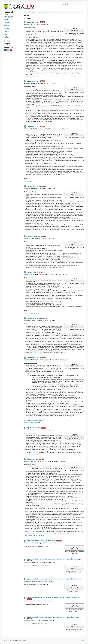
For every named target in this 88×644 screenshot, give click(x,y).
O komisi (6, 24)
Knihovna (6, 32)
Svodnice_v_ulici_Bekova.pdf (32, 313)
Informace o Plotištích (8, 18)
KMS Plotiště (7, 22)
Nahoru (82, 641)
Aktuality (6, 15)
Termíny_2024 (28, 181)
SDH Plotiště (7, 30)
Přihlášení (6, 38)
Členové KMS (7, 25)
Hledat (5, 35)
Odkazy (6, 36)
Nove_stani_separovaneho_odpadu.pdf (34, 420)
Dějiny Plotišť (7, 21)
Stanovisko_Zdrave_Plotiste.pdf (32, 423)
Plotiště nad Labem (9, 16)
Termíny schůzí (7, 27)
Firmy (5, 33)
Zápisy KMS (6, 29)
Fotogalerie (6, 19)
